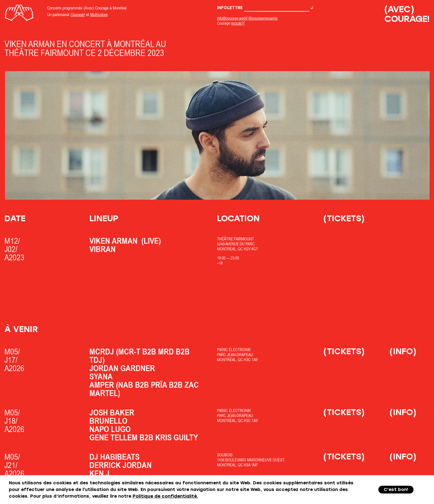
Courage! (78, 14)
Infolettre (263, 8)
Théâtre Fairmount (236, 239)
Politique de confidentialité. (165, 496)
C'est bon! (396, 489)
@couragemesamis (263, 18)
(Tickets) (344, 218)
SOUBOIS (225, 455)
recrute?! (238, 23)
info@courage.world (232, 18)
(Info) (403, 351)
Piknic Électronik (234, 350)
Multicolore (99, 14)
